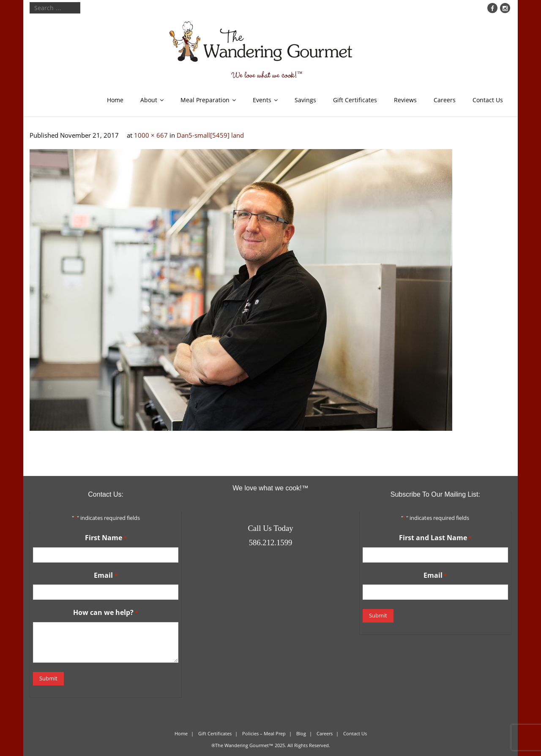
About (149, 100)
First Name (106, 538)
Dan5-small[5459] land (210, 135)
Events (262, 100)
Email (105, 576)
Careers (445, 100)
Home (115, 100)
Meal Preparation (205, 100)
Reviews (405, 100)
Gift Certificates (355, 100)
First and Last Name (435, 538)
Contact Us (488, 100)
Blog (301, 733)
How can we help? (105, 613)
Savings (305, 100)
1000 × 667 (151, 135)
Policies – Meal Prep (264, 733)
